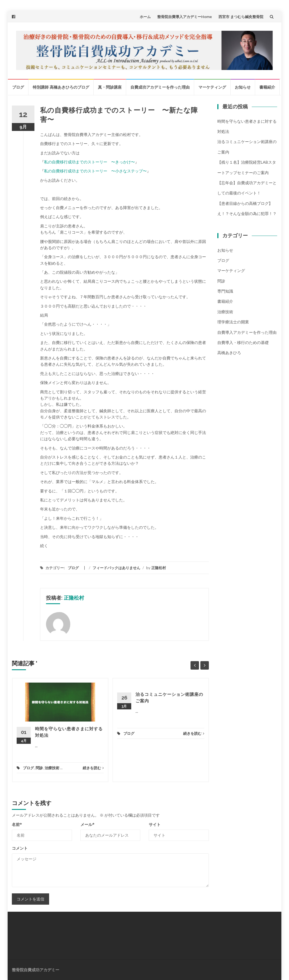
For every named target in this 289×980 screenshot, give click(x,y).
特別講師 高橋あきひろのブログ (61, 87)
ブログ (18, 87)
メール (87, 824)
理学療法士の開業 (233, 322)
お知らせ (243, 87)
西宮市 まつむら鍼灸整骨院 (241, 17)
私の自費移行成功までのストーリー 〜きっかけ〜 (89, 162)
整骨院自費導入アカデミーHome (185, 17)
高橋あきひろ (229, 353)
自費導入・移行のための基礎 (243, 342)
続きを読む (93, 768)
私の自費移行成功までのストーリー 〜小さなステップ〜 (95, 171)
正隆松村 (159, 568)
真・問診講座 (110, 87)
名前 (17, 824)
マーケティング (212, 87)
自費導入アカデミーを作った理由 (247, 332)
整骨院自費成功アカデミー (36, 970)
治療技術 (52, 768)
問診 (39, 768)
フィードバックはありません (116, 568)
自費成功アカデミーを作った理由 (160, 87)
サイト (155, 824)
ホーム (145, 17)
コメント (20, 848)
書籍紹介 (267, 87)
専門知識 (225, 291)
